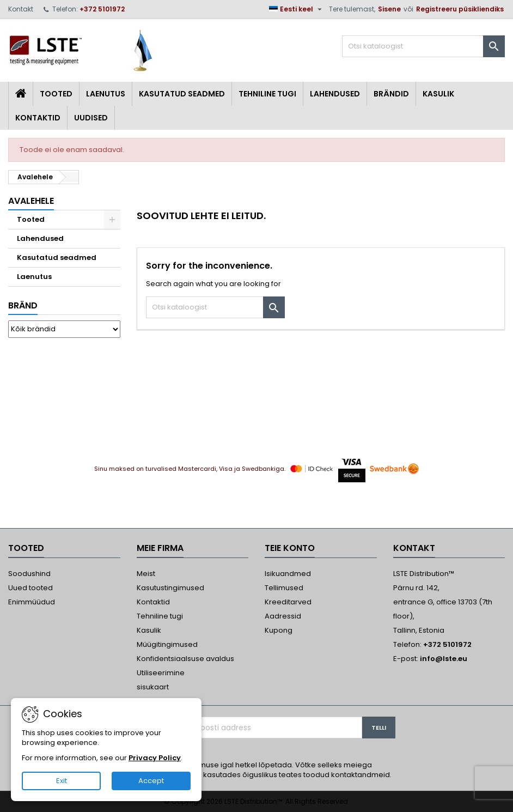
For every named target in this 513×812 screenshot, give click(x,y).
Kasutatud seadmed (182, 94)
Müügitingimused (167, 644)
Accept (151, 781)
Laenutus (106, 94)
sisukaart (153, 687)
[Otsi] (423, 46)
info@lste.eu (444, 659)
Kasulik (438, 94)
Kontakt (21, 9)
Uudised (91, 118)
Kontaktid (38, 118)
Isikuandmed (288, 574)
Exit (62, 781)
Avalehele (31, 201)
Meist (146, 574)
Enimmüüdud (32, 602)
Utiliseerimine (161, 673)
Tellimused (284, 588)
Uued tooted (30, 588)
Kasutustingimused (170, 588)
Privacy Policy (155, 758)
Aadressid (283, 616)
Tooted (56, 94)
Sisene (389, 9)
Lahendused (335, 94)
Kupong (279, 630)
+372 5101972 (102, 9)
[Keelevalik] (297, 9)
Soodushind (29, 574)
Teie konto (290, 548)
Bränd (23, 305)
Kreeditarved (288, 602)
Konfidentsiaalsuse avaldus (185, 659)
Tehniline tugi (267, 94)
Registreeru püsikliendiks (460, 9)
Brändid (391, 94)
